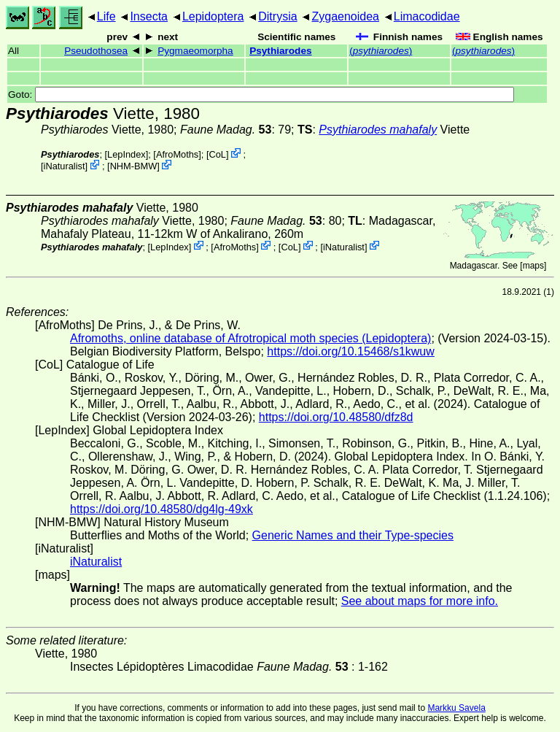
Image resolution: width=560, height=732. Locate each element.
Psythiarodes (280, 51)
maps (533, 266)
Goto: (261, 95)
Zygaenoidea (345, 16)
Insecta (149, 16)
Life (106, 16)
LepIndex (127, 154)
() (381, 51)
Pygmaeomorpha (195, 51)
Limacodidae (427, 16)
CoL (218, 154)
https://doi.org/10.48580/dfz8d (336, 417)
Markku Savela (456, 708)
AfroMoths (177, 154)
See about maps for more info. (420, 601)
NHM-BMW (134, 166)
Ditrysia (277, 16)
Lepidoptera (213, 16)
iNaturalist (65, 166)
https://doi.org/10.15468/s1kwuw (350, 351)
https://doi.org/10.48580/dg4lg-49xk (162, 509)
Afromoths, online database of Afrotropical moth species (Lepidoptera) (250, 338)
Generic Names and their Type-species (353, 535)
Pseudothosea (96, 51)
